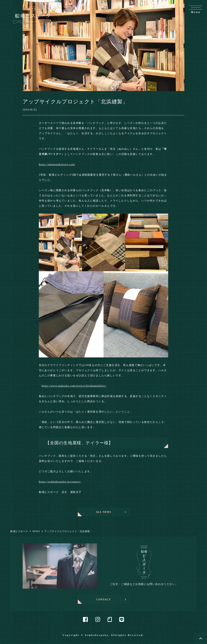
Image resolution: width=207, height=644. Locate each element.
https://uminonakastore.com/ (57, 164)
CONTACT (103, 599)
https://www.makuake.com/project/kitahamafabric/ (74, 386)
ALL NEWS (103, 512)
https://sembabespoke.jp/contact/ (60, 482)
